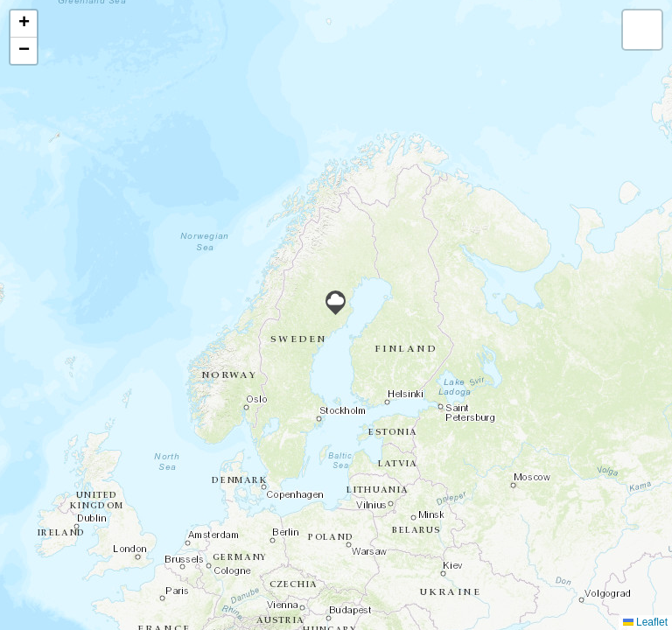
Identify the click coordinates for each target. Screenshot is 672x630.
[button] (336, 303)
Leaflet (645, 622)
